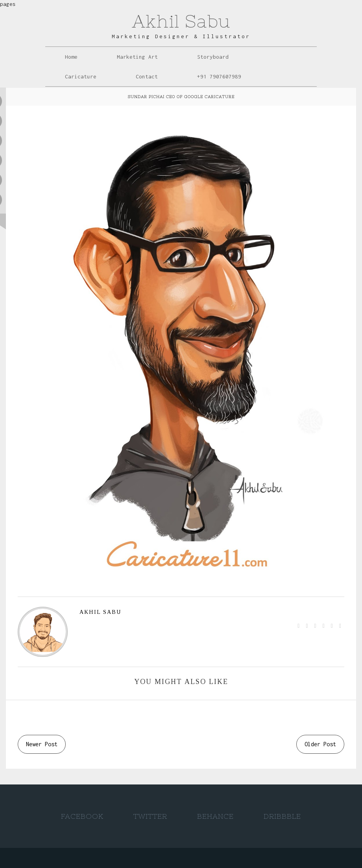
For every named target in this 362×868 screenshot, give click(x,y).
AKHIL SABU (100, 612)
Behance (215, 816)
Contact (147, 76)
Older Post (320, 744)
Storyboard (213, 57)
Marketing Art (137, 57)
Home (71, 57)
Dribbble (282, 816)
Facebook (82, 816)
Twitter (150, 816)
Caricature (81, 76)
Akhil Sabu (181, 21)
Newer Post (42, 744)
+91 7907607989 (219, 76)
